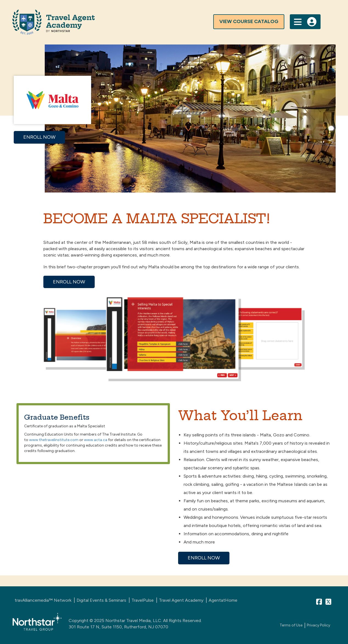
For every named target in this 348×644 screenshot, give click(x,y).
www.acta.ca (96, 440)
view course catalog (249, 21)
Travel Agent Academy (181, 600)
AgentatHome (223, 600)
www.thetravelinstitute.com (54, 440)
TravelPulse (143, 600)
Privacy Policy (318, 625)
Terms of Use (291, 625)
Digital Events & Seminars (101, 600)
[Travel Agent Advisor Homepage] (150, 22)
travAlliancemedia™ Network (43, 600)
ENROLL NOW (39, 137)
